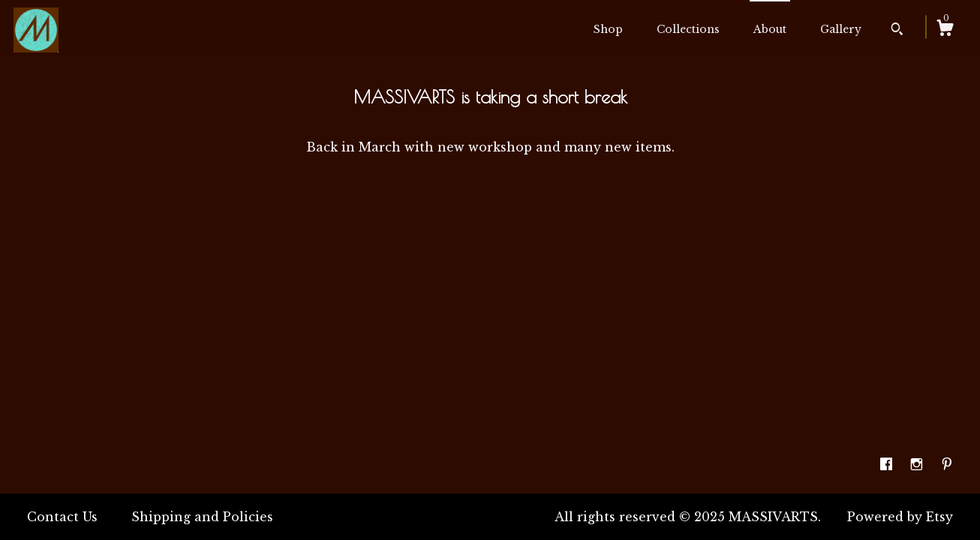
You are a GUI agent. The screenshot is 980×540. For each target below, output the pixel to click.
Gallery (841, 29)
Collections (688, 29)
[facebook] (888, 465)
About (770, 29)
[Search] (897, 31)
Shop (608, 29)
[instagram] (918, 465)
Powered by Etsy (900, 517)
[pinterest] (947, 465)
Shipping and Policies (202, 517)
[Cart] (945, 30)
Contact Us (62, 517)
